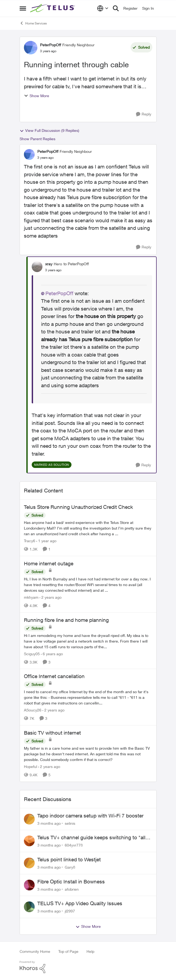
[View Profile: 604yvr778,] (29, 841)
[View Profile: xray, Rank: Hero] (37, 267)
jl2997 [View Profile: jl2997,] (70, 911)
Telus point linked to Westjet (69, 859)
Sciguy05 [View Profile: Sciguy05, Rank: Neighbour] (32, 653)
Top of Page (68, 951)
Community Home (35, 951)
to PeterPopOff (76, 264)
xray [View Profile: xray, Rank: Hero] (49, 264)
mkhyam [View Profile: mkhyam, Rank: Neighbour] (31, 597)
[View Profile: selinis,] (29, 819)
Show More (37, 96)
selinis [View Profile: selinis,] (70, 823)
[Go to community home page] (53, 8)
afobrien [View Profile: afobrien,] (72, 889)
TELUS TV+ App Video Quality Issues (80, 903)
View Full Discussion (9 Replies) (49, 131)
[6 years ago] (52, 653)
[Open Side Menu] (23, 8)
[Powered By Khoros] (88, 967)
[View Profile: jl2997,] (29, 907)
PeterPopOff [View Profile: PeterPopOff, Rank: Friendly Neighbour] (51, 45)
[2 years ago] (51, 597)
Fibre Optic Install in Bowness (71, 882)
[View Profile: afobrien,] (29, 885)
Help (90, 951)
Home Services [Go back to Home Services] (33, 23)
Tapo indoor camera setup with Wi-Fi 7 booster (90, 816)
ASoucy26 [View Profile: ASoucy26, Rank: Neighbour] (33, 710)
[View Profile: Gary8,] (29, 863)
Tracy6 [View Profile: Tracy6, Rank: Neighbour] (30, 541)
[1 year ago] (46, 541)
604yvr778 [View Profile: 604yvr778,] (74, 845)
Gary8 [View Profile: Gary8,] (70, 867)
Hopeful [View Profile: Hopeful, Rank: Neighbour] (30, 766)
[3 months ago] (49, 823)
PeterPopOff (59, 293)
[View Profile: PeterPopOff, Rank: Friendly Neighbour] (31, 48)
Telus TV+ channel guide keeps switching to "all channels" (91, 838)
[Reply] (144, 114)
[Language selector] (103, 8)
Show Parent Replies (37, 139)
